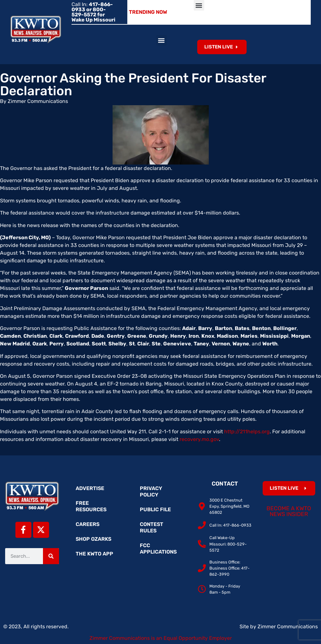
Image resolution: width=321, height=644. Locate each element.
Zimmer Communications (288, 627)
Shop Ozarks (93, 539)
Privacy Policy (151, 491)
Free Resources (91, 506)
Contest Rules (152, 527)
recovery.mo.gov (199, 439)
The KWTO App (94, 554)
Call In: (93, 12)
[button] (199, 5)
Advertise (90, 488)
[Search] (51, 556)
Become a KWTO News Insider (289, 511)
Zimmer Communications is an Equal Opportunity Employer (161, 638)
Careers (88, 524)
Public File (155, 509)
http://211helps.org (247, 432)
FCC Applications (158, 549)
